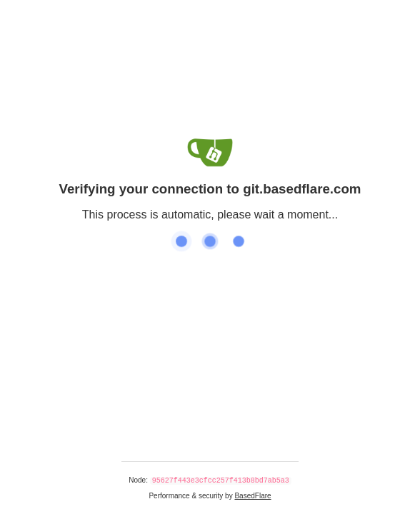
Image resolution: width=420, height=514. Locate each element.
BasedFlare (252, 496)
